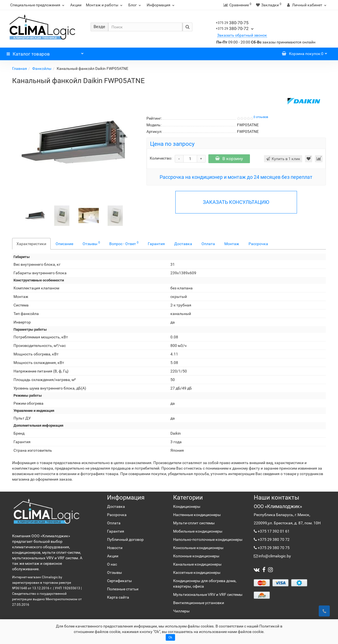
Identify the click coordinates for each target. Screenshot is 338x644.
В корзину (229, 159)
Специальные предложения (38, 5)
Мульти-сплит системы (194, 523)
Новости (115, 548)
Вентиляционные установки (199, 603)
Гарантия (156, 244)
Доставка (183, 244)
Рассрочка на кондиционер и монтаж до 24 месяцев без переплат (236, 177)
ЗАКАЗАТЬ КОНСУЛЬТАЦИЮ (236, 202)
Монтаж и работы (105, 5)
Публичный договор (125, 539)
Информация (161, 5)
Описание (64, 244)
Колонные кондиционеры (196, 556)
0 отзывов (261, 117)
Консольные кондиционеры (198, 548)
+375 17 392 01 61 (273, 531)
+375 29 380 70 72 (273, 539)
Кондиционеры (187, 506)
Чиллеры (181, 611)
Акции (76, 5)
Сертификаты (119, 581)
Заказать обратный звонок (242, 35)
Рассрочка (258, 244)
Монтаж (232, 244)
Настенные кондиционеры (197, 515)
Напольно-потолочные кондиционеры (208, 539)
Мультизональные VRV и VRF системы (208, 594)
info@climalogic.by (274, 556)
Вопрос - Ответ (124, 243)
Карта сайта (118, 597)
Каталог (45, 53)
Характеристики (31, 244)
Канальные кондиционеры (197, 564)
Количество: (161, 158)
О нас (112, 564)
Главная (20, 68)
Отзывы (91, 243)
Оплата (208, 244)
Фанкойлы (42, 68)
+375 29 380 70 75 (273, 548)
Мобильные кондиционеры (198, 531)
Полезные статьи (123, 589)
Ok (170, 637)
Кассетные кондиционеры (197, 572)
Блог (135, 5)
